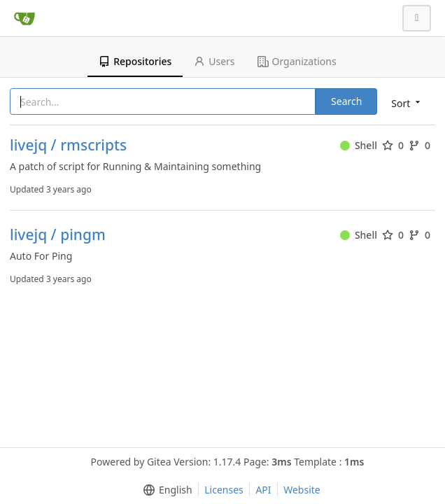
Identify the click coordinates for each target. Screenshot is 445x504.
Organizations (297, 61)
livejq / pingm (58, 235)
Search (346, 101)
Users (214, 61)
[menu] (407, 103)
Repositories (135, 61)
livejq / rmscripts (68, 145)
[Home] (24, 18)
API (263, 490)
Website (302, 490)
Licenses (224, 490)
